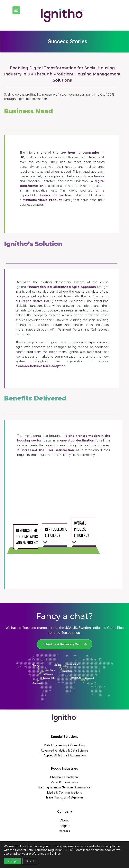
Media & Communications (65, 793)
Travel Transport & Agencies (65, 797)
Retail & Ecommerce (65, 782)
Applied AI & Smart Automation (65, 755)
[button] (16, 10)
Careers (64, 831)
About (64, 820)
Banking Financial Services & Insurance (64, 787)
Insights (64, 826)
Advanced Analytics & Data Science (64, 751)
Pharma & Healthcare (65, 777)
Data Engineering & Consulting (64, 745)
